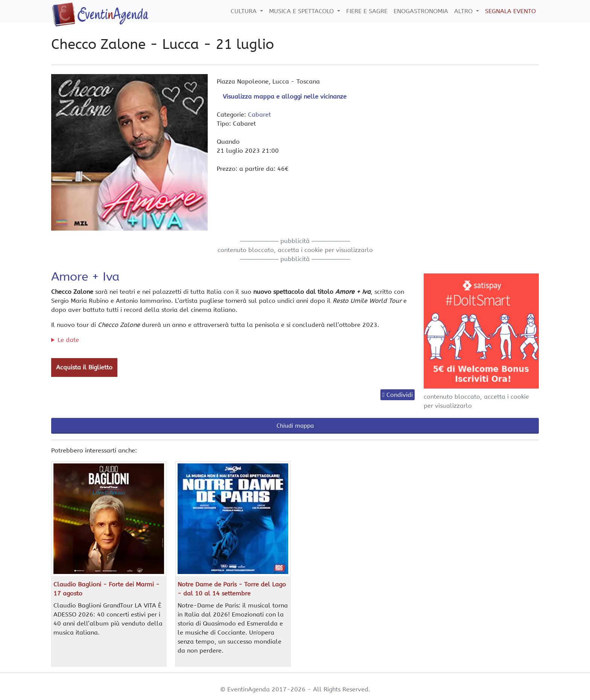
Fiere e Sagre (367, 11)
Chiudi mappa (295, 426)
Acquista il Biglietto (84, 367)
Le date (68, 340)
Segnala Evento (510, 11)
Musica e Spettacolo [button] (302, 11)
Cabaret (259, 115)
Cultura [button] (245, 11)
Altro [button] (464, 11)
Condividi (400, 395)
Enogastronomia (421, 11)
